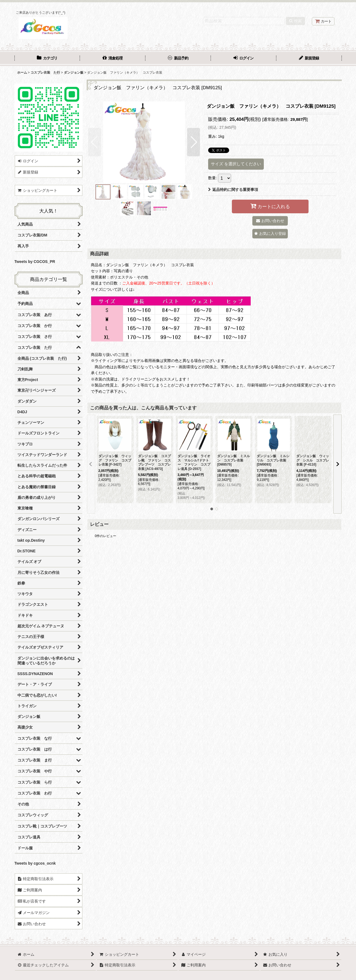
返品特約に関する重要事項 (233, 190)
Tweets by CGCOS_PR (35, 262)
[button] (95, 142)
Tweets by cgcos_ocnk (35, 863)
